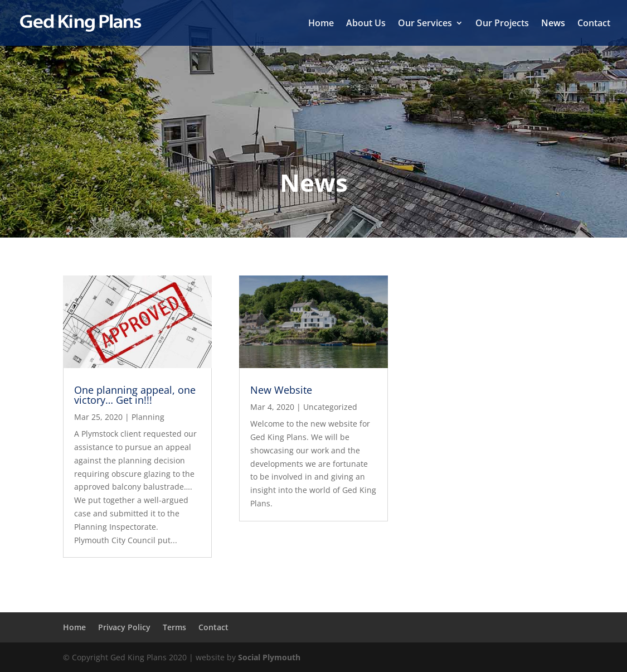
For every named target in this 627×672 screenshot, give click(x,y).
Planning (148, 417)
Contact (594, 24)
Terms (174, 627)
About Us (366, 24)
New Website (281, 390)
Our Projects (502, 24)
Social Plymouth (269, 657)
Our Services (425, 24)
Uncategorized (330, 407)
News (553, 24)
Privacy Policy (124, 627)
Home (321, 24)
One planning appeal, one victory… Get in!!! (135, 395)
